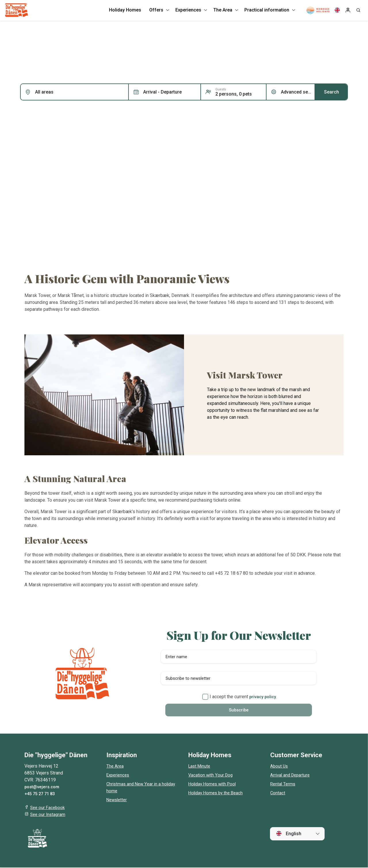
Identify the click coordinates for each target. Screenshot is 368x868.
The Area (115, 767)
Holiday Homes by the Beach (217, 793)
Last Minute (200, 767)
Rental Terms (283, 784)
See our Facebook (48, 808)
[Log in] (348, 12)
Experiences (119, 775)
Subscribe (239, 710)
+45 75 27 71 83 (41, 794)
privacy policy (263, 697)
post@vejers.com (43, 787)
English (289, 834)
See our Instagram (49, 815)
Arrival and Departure (291, 775)
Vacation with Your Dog (211, 775)
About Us (279, 767)
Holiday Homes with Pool (214, 784)
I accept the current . (240, 697)
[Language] (337, 12)
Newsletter (118, 800)
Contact (278, 793)
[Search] (358, 12)
